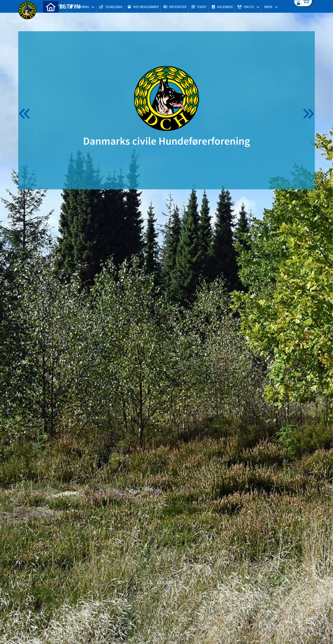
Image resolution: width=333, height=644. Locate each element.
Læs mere (166, 587)
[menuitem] (51, 18)
